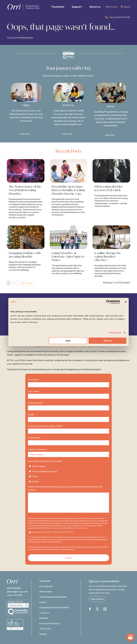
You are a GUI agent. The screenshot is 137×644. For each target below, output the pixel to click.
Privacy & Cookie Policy (50, 623)
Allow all (107, 341)
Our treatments (46, 586)
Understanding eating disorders (53, 597)
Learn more (25, 134)
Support (43, 602)
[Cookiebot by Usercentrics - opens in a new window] (108, 302)
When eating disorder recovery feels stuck (109, 188)
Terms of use (45, 629)
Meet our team (46, 591)
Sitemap (43, 634)
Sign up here (97, 599)
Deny (68, 341)
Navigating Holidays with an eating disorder (25, 255)
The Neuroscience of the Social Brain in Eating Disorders (25, 190)
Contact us (44, 613)
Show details (115, 333)
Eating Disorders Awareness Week (54, 607)
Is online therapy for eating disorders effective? (107, 257)
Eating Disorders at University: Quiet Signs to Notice (68, 257)
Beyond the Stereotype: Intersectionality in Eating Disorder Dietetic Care (68, 190)
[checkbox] (68, 473)
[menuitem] (58, 7)
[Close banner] (126, 302)
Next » (30, 283)
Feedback (44, 618)
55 (23, 283)
